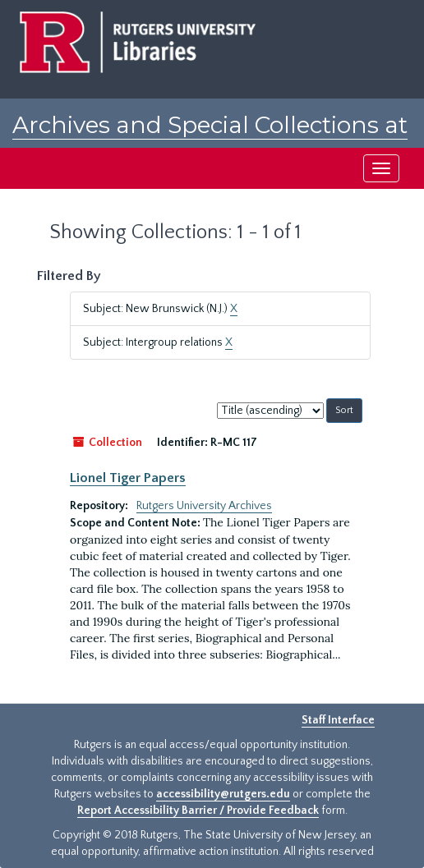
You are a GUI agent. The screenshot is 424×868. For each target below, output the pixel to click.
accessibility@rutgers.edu (223, 794)
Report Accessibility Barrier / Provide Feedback (198, 811)
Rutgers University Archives (204, 506)
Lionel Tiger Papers (128, 478)
